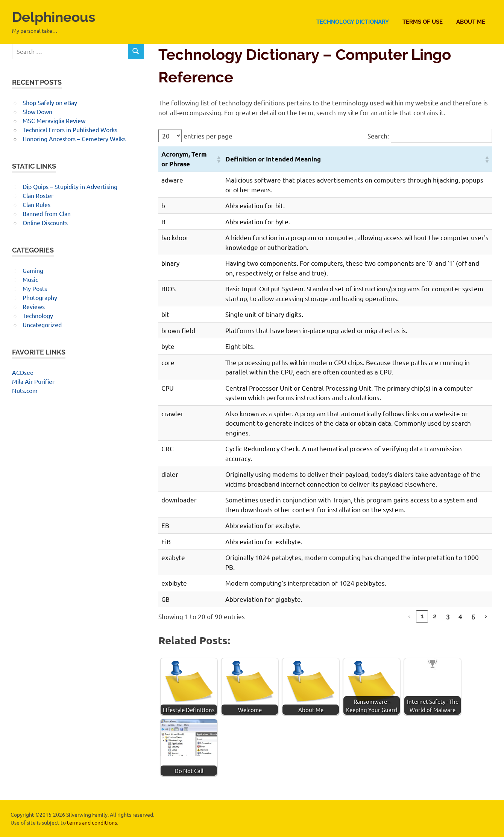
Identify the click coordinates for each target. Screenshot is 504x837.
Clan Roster (38, 195)
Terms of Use (423, 22)
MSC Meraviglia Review (54, 120)
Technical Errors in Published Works (70, 129)
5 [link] (473, 616)
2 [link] (435, 616)
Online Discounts (45, 222)
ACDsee (23, 372)
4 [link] (460, 616)
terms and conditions (92, 822)
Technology (38, 315)
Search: (378, 136)
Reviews (34, 306)
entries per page (208, 136)
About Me (471, 22)
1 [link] (422, 616)
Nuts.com (25, 390)
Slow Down (37, 111)
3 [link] (448, 616)
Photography (40, 297)
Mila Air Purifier (33, 381)
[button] (218, 159)
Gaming (33, 270)
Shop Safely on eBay (50, 102)
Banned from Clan (47, 213)
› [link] (486, 616)
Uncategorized (42, 324)
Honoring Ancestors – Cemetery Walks (74, 138)
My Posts (35, 288)
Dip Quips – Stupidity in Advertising (70, 186)
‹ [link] (409, 616)
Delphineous (55, 17)
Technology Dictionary (353, 22)
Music (30, 279)
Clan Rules (36, 204)
